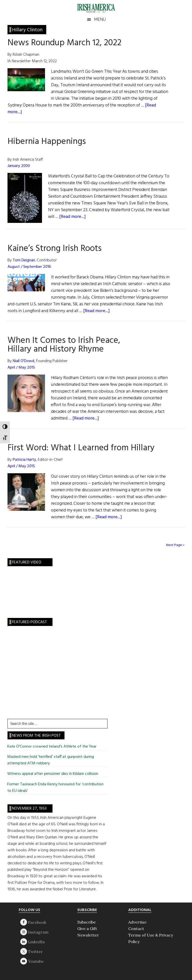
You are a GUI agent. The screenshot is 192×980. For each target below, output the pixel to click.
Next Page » (175, 545)
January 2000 (19, 166)
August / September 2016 (29, 267)
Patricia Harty (24, 460)
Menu (100, 19)
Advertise (137, 922)
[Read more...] (72, 217)
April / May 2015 (21, 368)
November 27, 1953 (29, 809)
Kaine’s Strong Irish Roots (54, 249)
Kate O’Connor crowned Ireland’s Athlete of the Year (52, 747)
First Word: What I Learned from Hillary (81, 448)
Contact (136, 929)
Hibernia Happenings (47, 142)
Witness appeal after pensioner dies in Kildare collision (53, 774)
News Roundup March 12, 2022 (64, 43)
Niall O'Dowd (23, 361)
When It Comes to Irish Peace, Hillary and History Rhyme (64, 345)
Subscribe (86, 922)
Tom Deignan (24, 260)
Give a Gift (87, 929)
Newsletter (88, 935)
